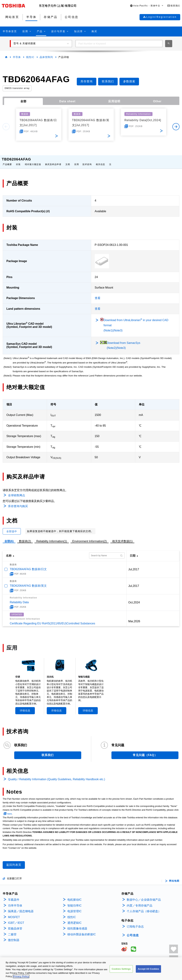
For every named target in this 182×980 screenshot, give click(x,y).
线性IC (30, 57)
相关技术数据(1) (122, 538)
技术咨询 (87, 161)
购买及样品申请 (53, 161)
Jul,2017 (134, 566)
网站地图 (174, 877)
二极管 (12, 931)
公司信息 (133, 932)
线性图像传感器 (77, 925)
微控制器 (14, 937)
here (10, 810)
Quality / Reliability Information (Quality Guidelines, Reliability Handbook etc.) (57, 776)
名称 (9, 552)
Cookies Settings (121, 974)
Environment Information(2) (90, 538)
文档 (68, 161)
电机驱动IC (74, 896)
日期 (133, 552)
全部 (23, 101)
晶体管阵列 (46, 57)
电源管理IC (74, 908)
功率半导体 (15, 902)
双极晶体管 (15, 925)
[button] (147, 6)
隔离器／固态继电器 (21, 908)
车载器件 (14, 896)
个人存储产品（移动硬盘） (144, 908)
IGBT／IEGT (16, 919)
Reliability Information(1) (52, 538)
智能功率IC (74, 902)
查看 (98, 294)
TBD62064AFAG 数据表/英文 (28, 582)
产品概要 (7, 161)
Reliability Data (19, 599)
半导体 (17, 57)
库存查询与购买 (18, 503)
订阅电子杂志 (135, 923)
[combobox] (119, 44)
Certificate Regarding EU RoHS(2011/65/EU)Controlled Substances (52, 620)
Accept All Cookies (148, 974)
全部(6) (9, 538)
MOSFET (14, 914)
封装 (18, 161)
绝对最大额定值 (33, 161)
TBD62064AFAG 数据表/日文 (28, 566)
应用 (77, 161)
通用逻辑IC (74, 919)
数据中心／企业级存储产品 (144, 896)
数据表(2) (25, 538)
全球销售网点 (17, 492)
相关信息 (100, 161)
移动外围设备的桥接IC (82, 931)
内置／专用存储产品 (140, 902)
